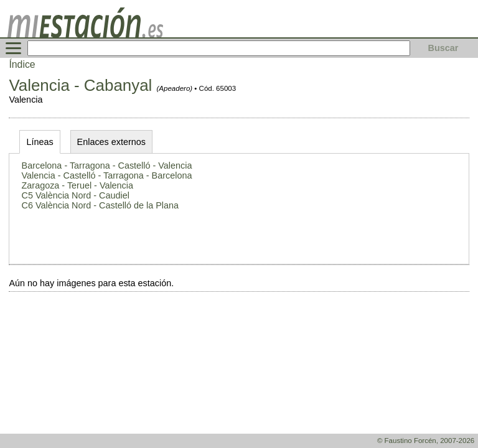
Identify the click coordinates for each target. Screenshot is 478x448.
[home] (85, 34)
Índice (22, 64)
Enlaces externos (111, 142)
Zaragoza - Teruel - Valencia (77, 185)
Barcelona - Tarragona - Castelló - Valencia (107, 166)
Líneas (40, 142)
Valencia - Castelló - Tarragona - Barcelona (107, 175)
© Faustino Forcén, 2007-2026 (426, 441)
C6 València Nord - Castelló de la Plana (101, 205)
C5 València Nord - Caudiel (76, 195)
